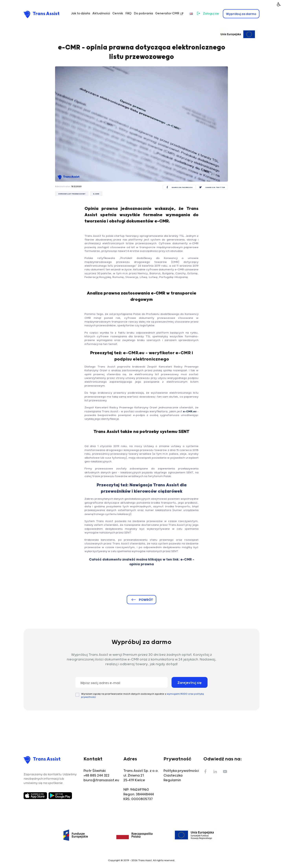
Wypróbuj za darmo (241, 14)
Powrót (146, 600)
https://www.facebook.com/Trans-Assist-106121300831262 (205, 771)
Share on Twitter (215, 187)
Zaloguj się (211, 14)
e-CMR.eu (190, 412)
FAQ (128, 13)
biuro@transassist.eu (101, 780)
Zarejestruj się (190, 683)
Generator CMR (167, 13)
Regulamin (172, 780)
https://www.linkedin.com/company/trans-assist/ (215, 771)
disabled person (279, 4)
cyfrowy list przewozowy (72, 194)
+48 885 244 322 (96, 776)
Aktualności (101, 13)
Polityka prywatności (181, 771)
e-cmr (96, 194)
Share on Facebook (182, 187)
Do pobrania (143, 13)
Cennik (118, 13)
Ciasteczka (173, 776)
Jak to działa (80, 13)
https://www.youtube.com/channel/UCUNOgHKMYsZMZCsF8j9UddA (225, 771)
